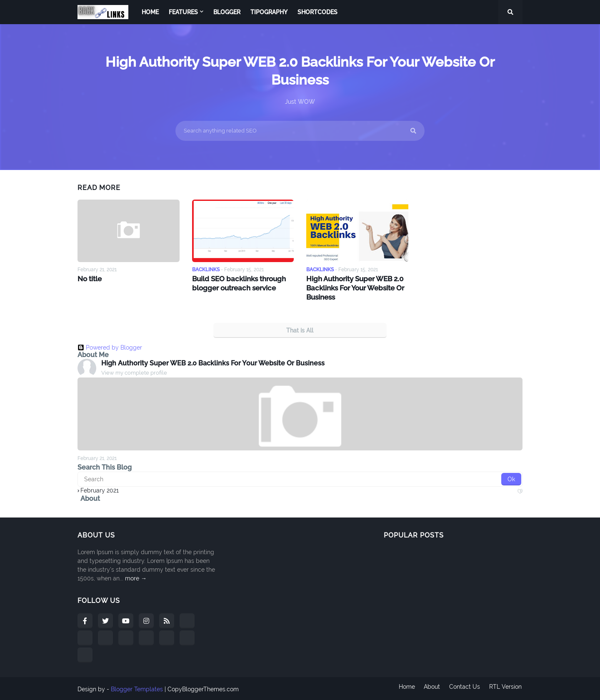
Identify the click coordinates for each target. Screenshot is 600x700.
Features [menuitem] (183, 12)
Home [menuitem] (150, 12)
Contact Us (465, 688)
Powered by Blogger (110, 346)
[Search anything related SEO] (300, 131)
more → (136, 577)
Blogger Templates (137, 688)
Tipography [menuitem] (269, 12)
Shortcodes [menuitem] (317, 12)
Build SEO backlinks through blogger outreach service (238, 283)
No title (89, 279)
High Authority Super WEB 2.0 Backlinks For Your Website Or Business (354, 287)
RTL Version (506, 688)
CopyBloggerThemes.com (203, 688)
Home (405, 688)
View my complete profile (134, 371)
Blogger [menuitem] (227, 12)
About (431, 688)
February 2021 (301, 489)
